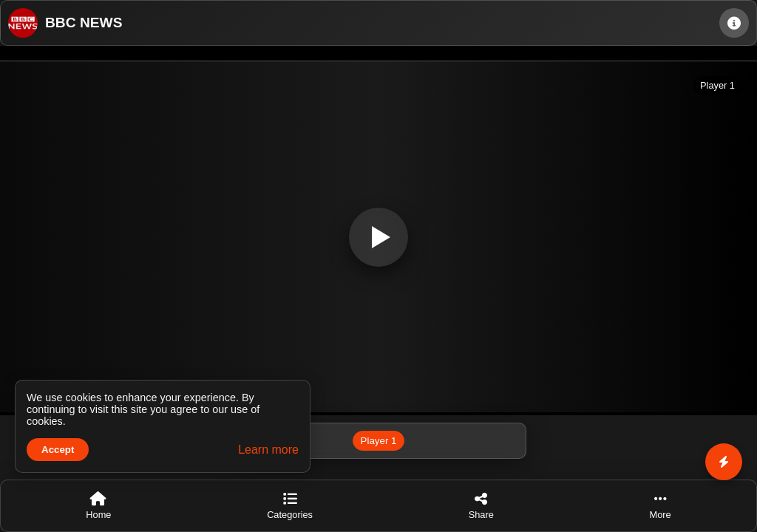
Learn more (268, 450)
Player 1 (379, 441)
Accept (58, 450)
